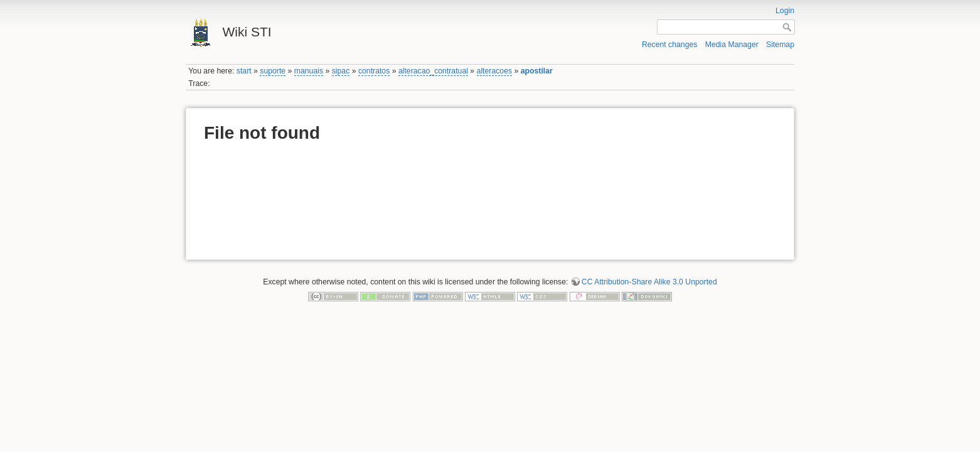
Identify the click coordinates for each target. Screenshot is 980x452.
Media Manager (732, 45)
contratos (374, 71)
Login (785, 11)
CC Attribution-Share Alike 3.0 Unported (649, 282)
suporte (273, 71)
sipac (341, 71)
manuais (309, 71)
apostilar (537, 71)
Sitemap (780, 45)
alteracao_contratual (433, 71)
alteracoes (495, 71)
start (244, 71)
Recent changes (670, 45)
